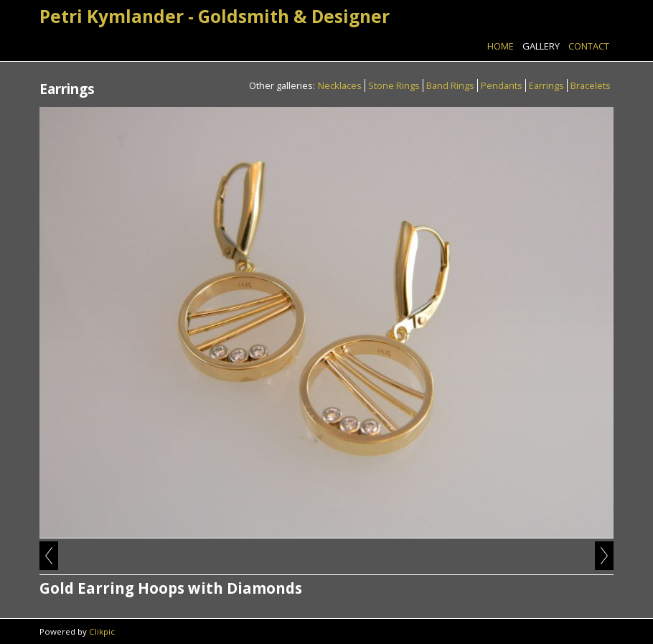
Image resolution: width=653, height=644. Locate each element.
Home (501, 46)
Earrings (546, 85)
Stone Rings (394, 85)
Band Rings (450, 85)
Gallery (541, 46)
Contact (589, 46)
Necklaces (340, 85)
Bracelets (591, 85)
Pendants (502, 85)
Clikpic (102, 631)
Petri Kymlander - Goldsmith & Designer (215, 16)
